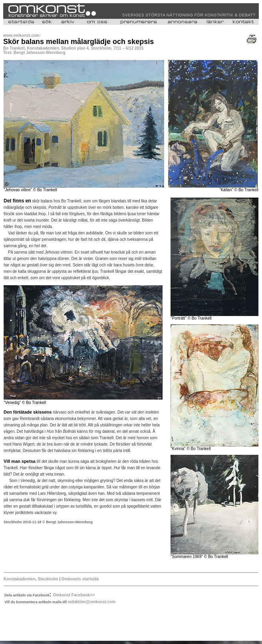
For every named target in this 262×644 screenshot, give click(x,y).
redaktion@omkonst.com (91, 602)
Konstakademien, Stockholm (31, 579)
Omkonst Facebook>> (74, 595)
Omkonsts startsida (79, 579)
